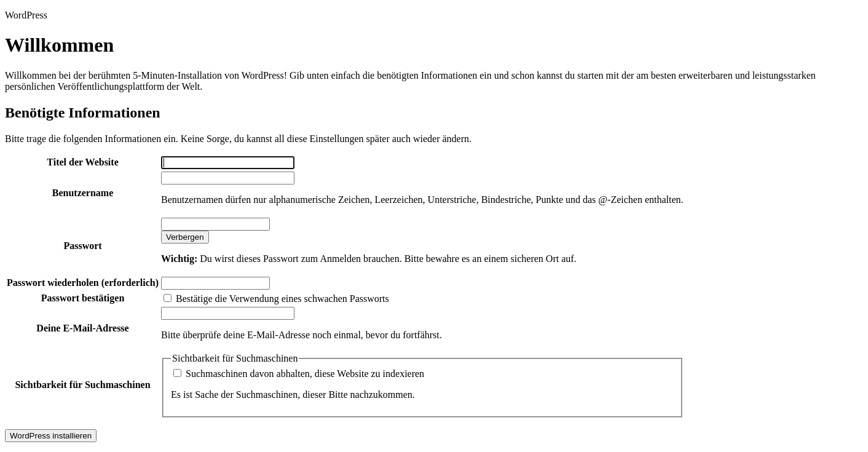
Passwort (82, 246)
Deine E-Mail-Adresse (82, 328)
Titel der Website (82, 162)
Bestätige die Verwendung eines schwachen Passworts (276, 299)
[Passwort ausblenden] (185, 237)
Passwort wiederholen (83, 283)
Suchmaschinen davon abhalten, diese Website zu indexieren (299, 374)
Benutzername (83, 193)
